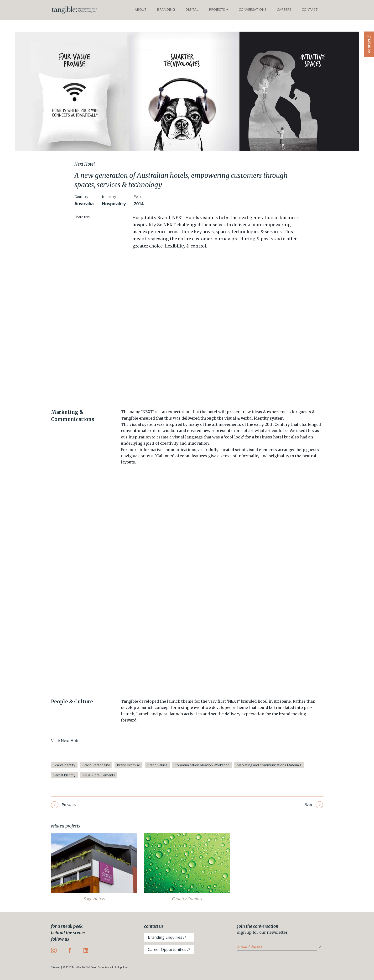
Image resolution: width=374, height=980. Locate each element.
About (141, 9)
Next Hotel (71, 741)
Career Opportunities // (169, 949)
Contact (310, 9)
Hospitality (114, 204)
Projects (219, 9)
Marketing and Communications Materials (269, 765)
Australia (84, 204)
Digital (192, 9)
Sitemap (56, 967)
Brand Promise (128, 765)
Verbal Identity (64, 775)
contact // (369, 44)
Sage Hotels (94, 899)
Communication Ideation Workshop (202, 765)
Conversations (253, 9)
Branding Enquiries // (167, 937)
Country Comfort (187, 899)
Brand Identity (64, 765)
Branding (166, 9)
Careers (284, 9)
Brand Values (157, 765)
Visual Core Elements (99, 775)
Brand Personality (96, 765)
